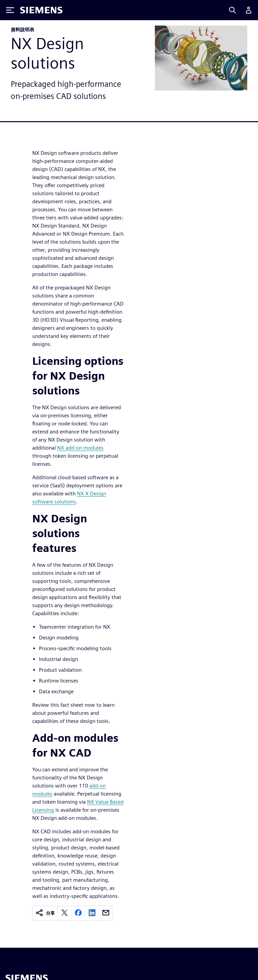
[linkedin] (92, 913)
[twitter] (64, 913)
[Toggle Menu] (10, 10)
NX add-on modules (80, 448)
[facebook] (78, 913)
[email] (106, 913)
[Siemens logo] (41, 10)
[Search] (232, 10)
